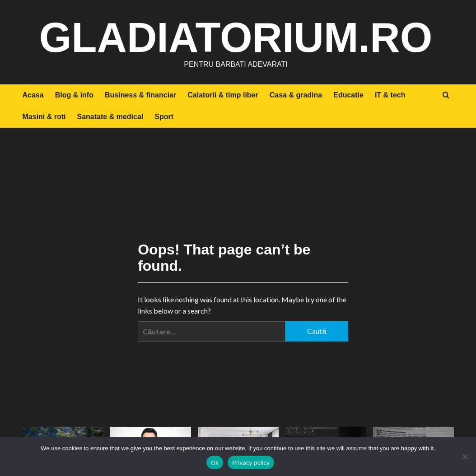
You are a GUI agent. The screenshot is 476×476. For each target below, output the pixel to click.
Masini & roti (44, 117)
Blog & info (74, 95)
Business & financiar (140, 95)
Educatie (348, 95)
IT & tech (390, 95)
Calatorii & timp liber (223, 95)
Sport (164, 117)
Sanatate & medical (110, 117)
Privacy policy (251, 463)
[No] (465, 457)
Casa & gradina (296, 95)
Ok (215, 463)
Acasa (33, 95)
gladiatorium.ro (236, 36)
